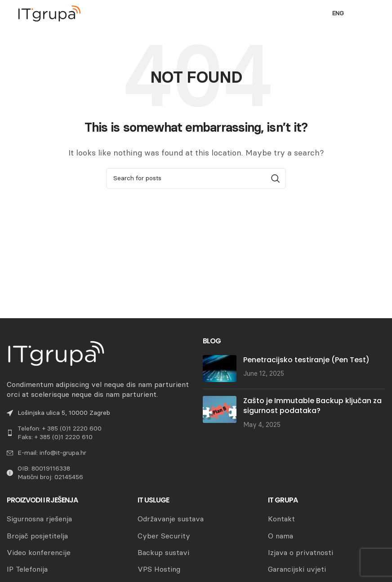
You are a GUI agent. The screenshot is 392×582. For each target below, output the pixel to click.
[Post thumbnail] (220, 369)
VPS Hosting (159, 569)
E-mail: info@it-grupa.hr (52, 453)
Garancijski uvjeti (297, 569)
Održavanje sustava (171, 519)
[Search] (196, 178)
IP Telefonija (27, 569)
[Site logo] (49, 13)
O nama (281, 536)
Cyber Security (164, 536)
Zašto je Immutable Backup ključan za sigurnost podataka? (312, 406)
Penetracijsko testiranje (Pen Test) (306, 360)
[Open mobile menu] (369, 13)
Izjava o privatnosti (301, 553)
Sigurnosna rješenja (39, 519)
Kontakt (281, 519)
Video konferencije (39, 553)
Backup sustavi (163, 553)
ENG (338, 13)
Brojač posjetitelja (37, 536)
